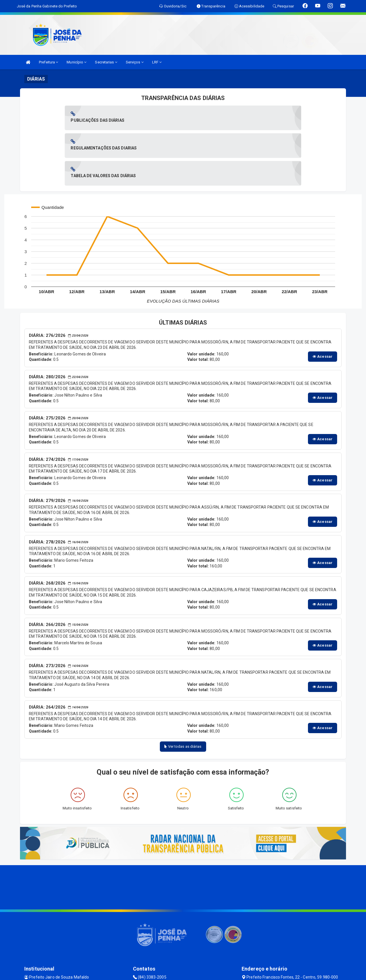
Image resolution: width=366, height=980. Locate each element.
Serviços (135, 62)
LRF (157, 62)
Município (76, 62)
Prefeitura (48, 62)
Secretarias (106, 62)
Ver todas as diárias (183, 691)
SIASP (163, 973)
